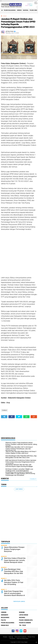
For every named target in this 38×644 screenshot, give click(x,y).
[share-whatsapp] (26, 417)
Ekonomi (22, 612)
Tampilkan (33, 479)
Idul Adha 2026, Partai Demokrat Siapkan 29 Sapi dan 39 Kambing (14, 582)
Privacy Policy (31, 637)
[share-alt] (4, 417)
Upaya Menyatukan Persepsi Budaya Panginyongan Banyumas (14, 549)
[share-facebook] (12, 417)
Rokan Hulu (5, 625)
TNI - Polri (22, 625)
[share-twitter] (19, 417)
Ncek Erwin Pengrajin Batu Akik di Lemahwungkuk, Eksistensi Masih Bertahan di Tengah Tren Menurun (14, 594)
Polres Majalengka (10, 10)
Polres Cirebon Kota (26, 620)
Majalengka (5, 617)
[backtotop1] (36, 642)
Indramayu (5, 615)
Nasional (26, 10)
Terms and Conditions (20, 637)
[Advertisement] (19, 255)
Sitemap (11, 637)
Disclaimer (12, 638)
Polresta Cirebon (25, 623)
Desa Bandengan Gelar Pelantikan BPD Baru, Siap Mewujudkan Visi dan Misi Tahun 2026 (13, 572)
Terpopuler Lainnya (19, 601)
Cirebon (19, 10)
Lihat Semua (19, 489)
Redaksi (5, 637)
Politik (3, 620)
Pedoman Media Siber (22, 638)
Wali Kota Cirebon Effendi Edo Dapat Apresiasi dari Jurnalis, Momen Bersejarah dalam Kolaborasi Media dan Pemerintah (15, 562)
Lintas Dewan (24, 615)
